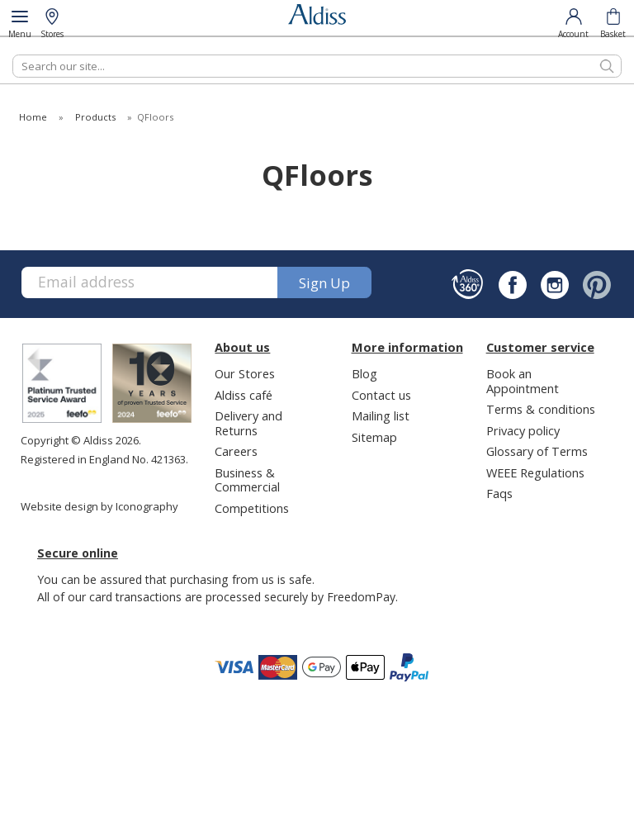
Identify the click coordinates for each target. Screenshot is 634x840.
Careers (236, 451)
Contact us (381, 395)
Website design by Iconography (99, 506)
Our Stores (245, 373)
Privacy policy (523, 430)
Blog (364, 373)
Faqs (499, 493)
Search (13, 54)
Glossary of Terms (537, 451)
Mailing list (381, 415)
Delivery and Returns (248, 422)
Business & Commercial (247, 479)
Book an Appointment (523, 380)
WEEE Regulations (535, 472)
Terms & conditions (541, 409)
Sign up (324, 283)
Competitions (252, 508)
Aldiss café (244, 395)
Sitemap (374, 437)
